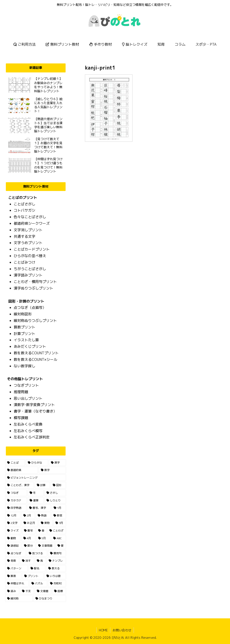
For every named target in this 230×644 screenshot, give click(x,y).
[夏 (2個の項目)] (61, 546)
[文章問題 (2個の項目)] (45, 546)
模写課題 (21, 418)
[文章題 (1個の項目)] (43, 591)
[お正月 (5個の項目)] (30, 523)
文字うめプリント (28, 243)
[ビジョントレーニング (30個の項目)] (35, 478)
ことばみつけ (24, 262)
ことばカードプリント (32, 249)
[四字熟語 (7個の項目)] (16, 508)
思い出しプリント (28, 398)
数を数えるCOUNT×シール (35, 359)
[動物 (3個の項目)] (13, 538)
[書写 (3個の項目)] (29, 531)
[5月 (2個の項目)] (43, 538)
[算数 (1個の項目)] (13, 576)
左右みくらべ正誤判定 (32, 437)
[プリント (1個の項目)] (33, 576)
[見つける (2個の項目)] (37, 553)
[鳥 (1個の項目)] (40, 561)
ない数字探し (24, 366)
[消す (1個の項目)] (27, 561)
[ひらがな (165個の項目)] (37, 463)
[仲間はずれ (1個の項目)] (17, 583)
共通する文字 (24, 236)
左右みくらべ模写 (28, 431)
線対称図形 (23, 314)
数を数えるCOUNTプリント (36, 353)
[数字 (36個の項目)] (52, 470)
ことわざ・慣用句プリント (35, 282)
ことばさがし (24, 204)
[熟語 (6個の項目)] (43, 516)
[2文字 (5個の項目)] (13, 523)
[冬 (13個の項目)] (36, 493)
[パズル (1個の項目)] (38, 583)
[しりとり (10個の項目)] (55, 500)
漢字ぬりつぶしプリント (33, 288)
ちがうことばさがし (30, 269)
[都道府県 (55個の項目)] (21, 470)
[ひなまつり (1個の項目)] (50, 599)
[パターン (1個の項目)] (16, 568)
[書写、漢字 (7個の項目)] (39, 508)
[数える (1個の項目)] (56, 568)
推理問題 (21, 392)
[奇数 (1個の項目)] (12, 561)
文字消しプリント (28, 230)
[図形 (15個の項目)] (58, 485)
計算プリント (24, 334)
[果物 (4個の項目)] (46, 523)
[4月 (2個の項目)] (28, 538)
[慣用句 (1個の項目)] (57, 553)
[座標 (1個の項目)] (59, 591)
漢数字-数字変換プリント (34, 405)
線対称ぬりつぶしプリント (35, 321)
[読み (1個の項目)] (12, 591)
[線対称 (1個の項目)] (19, 599)
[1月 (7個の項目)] (59, 508)
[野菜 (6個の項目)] (59, 516)
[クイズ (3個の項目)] (13, 531)
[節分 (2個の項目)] (29, 546)
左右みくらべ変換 (28, 424)
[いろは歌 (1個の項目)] (55, 576)
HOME (103, 630)
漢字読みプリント (28, 275)
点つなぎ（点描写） (30, 307)
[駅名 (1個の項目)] (37, 568)
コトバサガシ (24, 210)
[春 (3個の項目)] (41, 531)
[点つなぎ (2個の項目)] (15, 553)
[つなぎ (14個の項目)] (16, 493)
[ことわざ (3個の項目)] (57, 531)
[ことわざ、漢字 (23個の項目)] (19, 485)
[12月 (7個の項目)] (13, 516)
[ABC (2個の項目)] (59, 538)
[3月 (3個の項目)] (60, 523)
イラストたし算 (26, 340)
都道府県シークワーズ (32, 223)
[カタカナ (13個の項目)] (16, 500)
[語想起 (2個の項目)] (13, 546)
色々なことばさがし (30, 217)
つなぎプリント (26, 385)
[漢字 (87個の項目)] (57, 463)
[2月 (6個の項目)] (28, 516)
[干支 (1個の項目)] (27, 591)
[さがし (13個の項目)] (55, 493)
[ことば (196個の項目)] (15, 463)
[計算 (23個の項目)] (42, 485)
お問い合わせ (122, 630)
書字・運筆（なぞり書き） (35, 411)
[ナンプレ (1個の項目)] (56, 561)
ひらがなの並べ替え (30, 256)
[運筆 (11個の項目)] (36, 500)
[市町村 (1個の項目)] (57, 583)
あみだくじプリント (30, 346)
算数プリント (24, 327)
